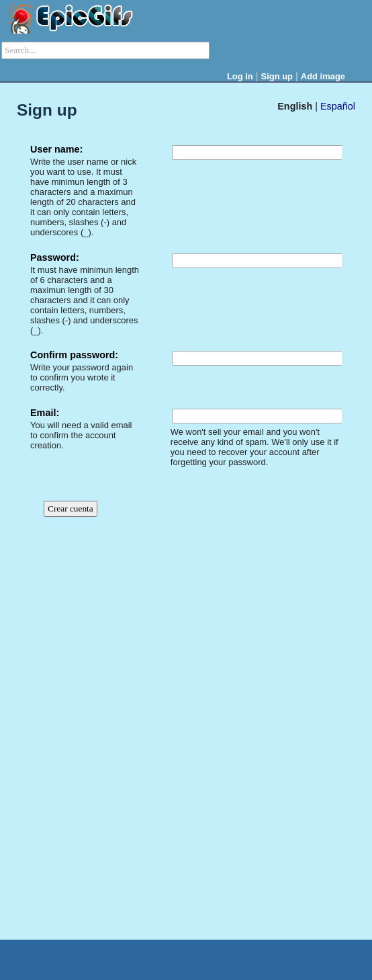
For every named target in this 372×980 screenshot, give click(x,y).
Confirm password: (74, 355)
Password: (55, 257)
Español (338, 106)
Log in (240, 76)
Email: (45, 413)
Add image (323, 76)
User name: (56, 149)
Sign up (277, 76)
